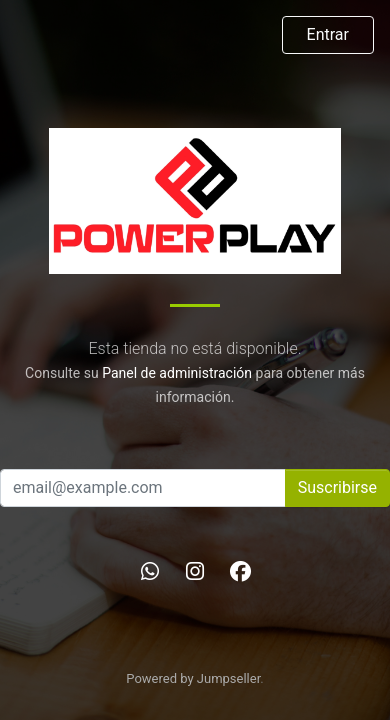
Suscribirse (337, 487)
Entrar (328, 34)
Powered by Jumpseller (193, 678)
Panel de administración (177, 373)
